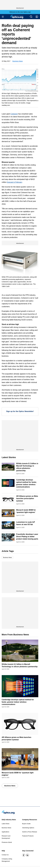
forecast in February (15, 182)
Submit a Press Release (30, 832)
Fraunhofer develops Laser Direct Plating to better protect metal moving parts (27, 537)
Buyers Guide (26, 824)
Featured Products (28, 836)
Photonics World (7, 842)
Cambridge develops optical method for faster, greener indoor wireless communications (18, 702)
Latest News (6, 824)
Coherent (14, 114)
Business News (18, 61)
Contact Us (5, 855)
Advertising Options (28, 828)
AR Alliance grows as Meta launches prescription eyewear (27, 498)
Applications (5, 832)
